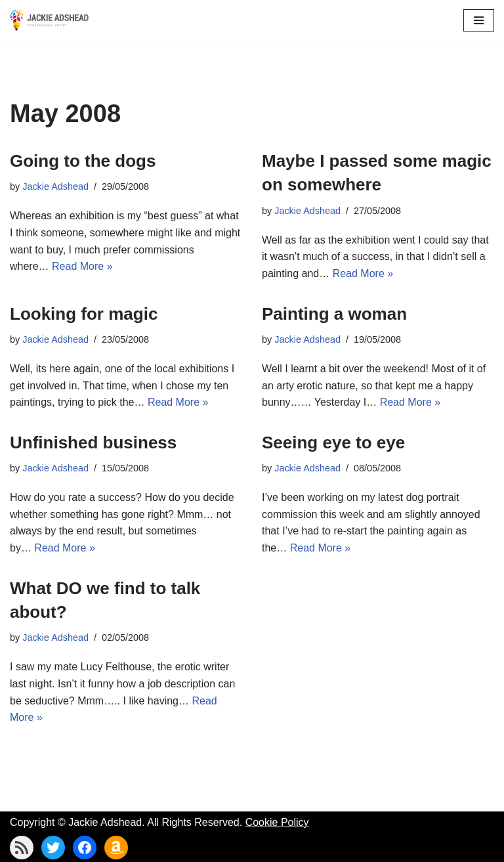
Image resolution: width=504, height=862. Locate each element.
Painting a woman (334, 314)
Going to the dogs (83, 161)
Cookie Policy (277, 822)
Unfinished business (93, 442)
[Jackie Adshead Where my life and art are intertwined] (49, 20)
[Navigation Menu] (479, 20)
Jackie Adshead (55, 186)
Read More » (82, 266)
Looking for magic (84, 314)
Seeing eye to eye (333, 442)
